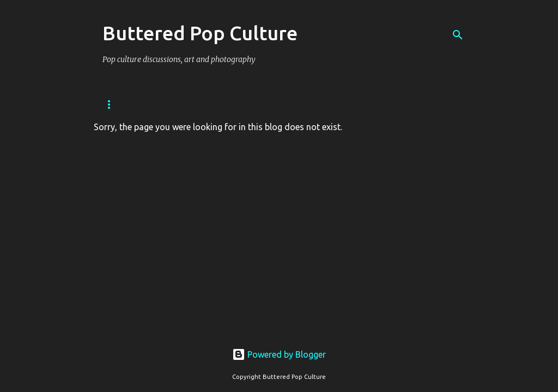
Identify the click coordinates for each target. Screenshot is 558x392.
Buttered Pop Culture (200, 33)
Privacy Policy (175, 104)
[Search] (458, 35)
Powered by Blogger (279, 354)
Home (113, 104)
